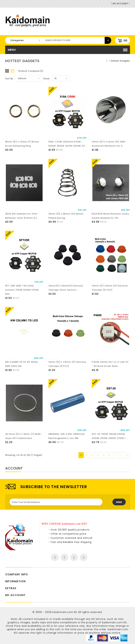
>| (127, 455)
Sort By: (10, 79)
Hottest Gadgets (120, 61)
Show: (47, 79)
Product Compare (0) (31, 71)
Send (119, 502)
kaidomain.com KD (65, 612)
